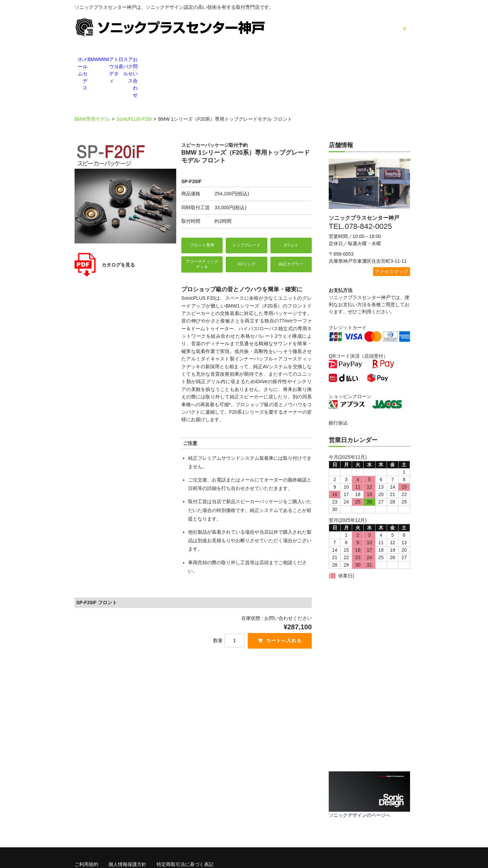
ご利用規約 (86, 825)
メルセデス (125, 60)
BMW (159, 60)
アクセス (363, 60)
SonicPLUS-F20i (134, 81)
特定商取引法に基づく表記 (185, 825)
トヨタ (261, 60)
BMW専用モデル (92, 81)
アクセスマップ (391, 234)
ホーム (91, 60)
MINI (193, 60)
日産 (295, 60)
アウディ (227, 60)
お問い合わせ (396, 60)
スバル (329, 60)
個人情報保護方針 (127, 825)
